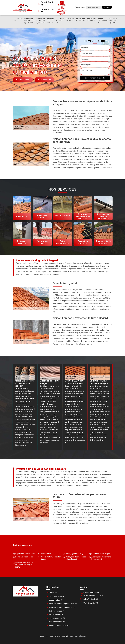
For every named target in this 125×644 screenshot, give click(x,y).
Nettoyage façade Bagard (76, 554)
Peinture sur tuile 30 (51, 21)
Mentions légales (78, 636)
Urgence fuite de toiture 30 (113, 21)
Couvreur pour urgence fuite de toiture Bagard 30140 (24, 565)
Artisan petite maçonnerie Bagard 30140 (101, 558)
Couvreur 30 (19, 20)
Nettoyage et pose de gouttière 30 (41, 21)
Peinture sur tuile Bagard (101, 554)
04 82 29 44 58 (46, 4)
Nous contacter (44, 80)
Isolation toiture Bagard (24, 557)
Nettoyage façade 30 (70, 20)
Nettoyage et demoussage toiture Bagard (76, 558)
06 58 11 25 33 (46, 11)
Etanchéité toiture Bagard (50, 554)
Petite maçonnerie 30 (103, 21)
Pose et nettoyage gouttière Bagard (51, 558)
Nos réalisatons (23, 80)
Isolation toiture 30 (60, 21)
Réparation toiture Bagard (25, 554)
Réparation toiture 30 (92, 20)
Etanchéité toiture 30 (81, 20)
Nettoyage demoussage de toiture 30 (30, 21)
